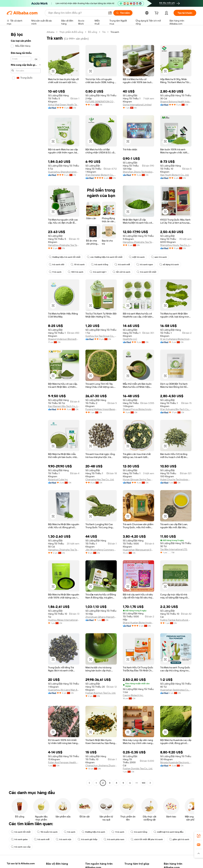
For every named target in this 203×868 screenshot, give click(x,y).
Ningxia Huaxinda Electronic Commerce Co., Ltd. (176, 762)
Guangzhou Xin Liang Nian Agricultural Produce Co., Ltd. (64, 690)
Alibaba (50, 32)
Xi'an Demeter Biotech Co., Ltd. (101, 175)
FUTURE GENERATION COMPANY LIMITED (101, 102)
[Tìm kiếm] (123, 13)
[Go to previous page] (89, 783)
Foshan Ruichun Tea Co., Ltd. (101, 693)
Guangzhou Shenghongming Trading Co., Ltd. (64, 172)
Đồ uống (93, 32)
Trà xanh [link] (115, 32)
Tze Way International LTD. (174, 549)
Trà (104, 32)
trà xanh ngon (145, 265)
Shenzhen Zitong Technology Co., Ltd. (138, 172)
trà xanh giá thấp (87, 839)
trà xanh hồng (139, 832)
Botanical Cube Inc (58, 479)
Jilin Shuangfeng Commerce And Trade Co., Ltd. (101, 550)
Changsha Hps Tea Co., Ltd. (100, 479)
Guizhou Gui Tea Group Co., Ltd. (101, 336)
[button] (110, 13)
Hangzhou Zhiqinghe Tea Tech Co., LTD (138, 242)
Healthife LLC (130, 339)
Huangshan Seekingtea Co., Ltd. (176, 690)
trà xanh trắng (100, 265)
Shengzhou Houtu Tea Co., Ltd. (176, 245)
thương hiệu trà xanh (93, 832)
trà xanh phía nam (114, 839)
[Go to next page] (150, 783)
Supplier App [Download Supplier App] (86, 865)
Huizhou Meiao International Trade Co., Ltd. (64, 620)
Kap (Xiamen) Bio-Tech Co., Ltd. (64, 406)
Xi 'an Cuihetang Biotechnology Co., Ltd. (176, 339)
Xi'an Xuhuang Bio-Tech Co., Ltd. (176, 409)
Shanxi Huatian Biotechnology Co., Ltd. (138, 623)
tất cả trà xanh (121, 272)
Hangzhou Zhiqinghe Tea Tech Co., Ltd (64, 245)
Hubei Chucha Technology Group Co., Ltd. (176, 479)
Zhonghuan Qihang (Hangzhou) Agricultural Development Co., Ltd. (101, 617)
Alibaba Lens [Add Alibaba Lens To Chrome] (20, 864)
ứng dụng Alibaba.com (140, 865)
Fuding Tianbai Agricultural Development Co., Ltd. (176, 620)
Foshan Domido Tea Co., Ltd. (138, 768)
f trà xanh (55, 272)
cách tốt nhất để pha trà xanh (147, 839)
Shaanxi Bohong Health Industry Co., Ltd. (176, 102)
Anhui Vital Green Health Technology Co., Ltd (64, 105)
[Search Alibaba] (77, 13)
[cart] (157, 13)
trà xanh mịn (64, 839)
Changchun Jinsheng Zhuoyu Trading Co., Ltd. (101, 765)
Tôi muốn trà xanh (47, 832)
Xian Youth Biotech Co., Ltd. (175, 175)
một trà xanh (137, 257)
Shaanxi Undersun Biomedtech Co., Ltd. (64, 339)
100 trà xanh (76, 272)
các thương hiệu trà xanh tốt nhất (105, 257)
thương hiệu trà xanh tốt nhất (65, 257)
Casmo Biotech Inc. (133, 695)
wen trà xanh (159, 257)
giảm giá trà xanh (179, 839)
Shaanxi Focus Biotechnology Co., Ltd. (138, 409)
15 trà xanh (78, 265)
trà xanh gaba (19, 839)
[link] (199, 836)
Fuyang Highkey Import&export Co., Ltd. (101, 409)
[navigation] (26, 408)
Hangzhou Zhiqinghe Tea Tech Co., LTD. (64, 550)
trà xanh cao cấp (21, 847)
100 (144, 783)
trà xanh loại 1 (98, 272)
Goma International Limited (137, 105)
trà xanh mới (122, 265)
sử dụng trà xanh (169, 265)
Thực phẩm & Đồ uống (71, 32)
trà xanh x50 (57, 265)
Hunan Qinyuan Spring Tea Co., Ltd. (138, 479)
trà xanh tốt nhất (146, 272)
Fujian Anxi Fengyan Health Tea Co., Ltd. (64, 762)
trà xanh (70, 832)
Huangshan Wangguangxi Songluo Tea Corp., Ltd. (138, 550)
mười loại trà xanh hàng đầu (169, 832)
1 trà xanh (118, 832)
